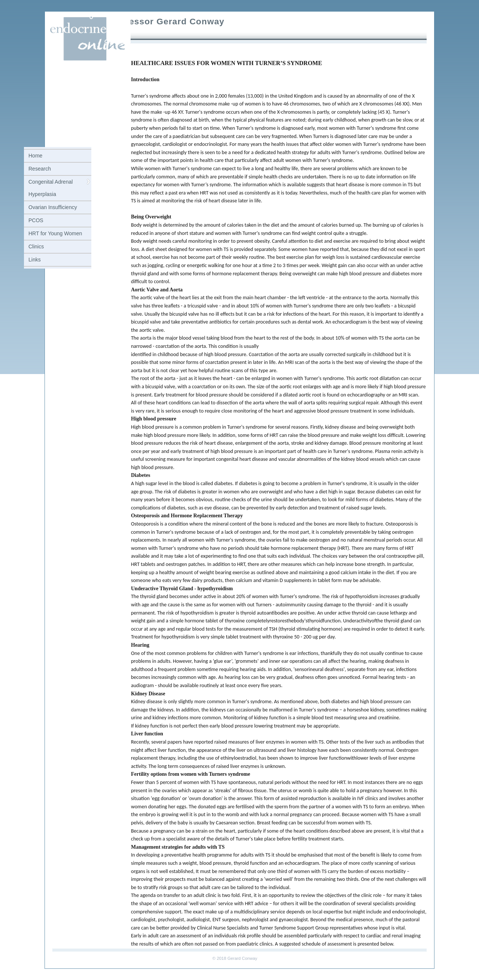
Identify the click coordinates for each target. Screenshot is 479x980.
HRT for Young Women (55, 233)
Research (40, 169)
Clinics (36, 246)
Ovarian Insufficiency (53, 207)
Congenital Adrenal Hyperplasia (51, 188)
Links (35, 260)
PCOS (36, 220)
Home (35, 156)
